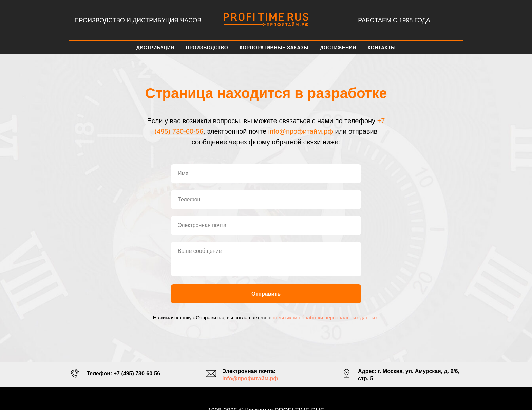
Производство (207, 48)
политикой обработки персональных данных (325, 318)
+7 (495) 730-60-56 (137, 374)
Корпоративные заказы (274, 48)
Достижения (338, 48)
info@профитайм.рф (301, 131)
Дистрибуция (155, 48)
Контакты (382, 48)
